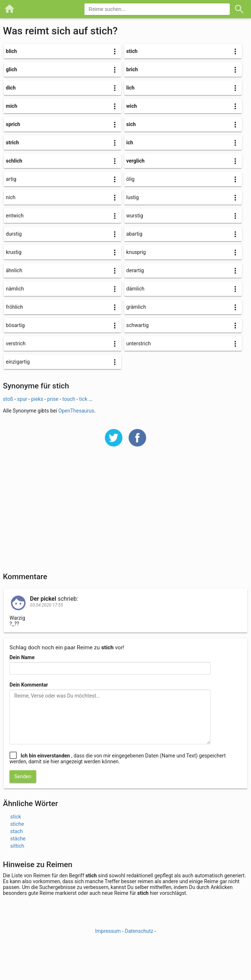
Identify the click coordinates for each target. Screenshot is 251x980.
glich (12, 69)
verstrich (16, 343)
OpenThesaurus (76, 411)
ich (130, 143)
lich (131, 88)
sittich (17, 846)
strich (12, 143)
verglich (136, 161)
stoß (8, 399)
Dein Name (22, 657)
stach (16, 831)
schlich (14, 161)
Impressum (108, 931)
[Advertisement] (125, 514)
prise (53, 399)
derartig (135, 270)
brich (132, 69)
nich (11, 197)
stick (16, 817)
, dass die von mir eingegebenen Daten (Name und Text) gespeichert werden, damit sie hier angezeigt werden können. (118, 759)
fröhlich (14, 307)
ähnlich (14, 270)
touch (69, 399)
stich (132, 51)
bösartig (15, 325)
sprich (13, 124)
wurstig (135, 216)
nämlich (15, 289)
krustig (14, 252)
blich (11, 51)
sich (131, 124)
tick (84, 399)
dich (11, 88)
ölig (131, 179)
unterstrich (139, 343)
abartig (134, 234)
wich (132, 106)
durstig (14, 234)
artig (11, 179)
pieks (37, 399)
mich (12, 106)
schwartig (138, 325)
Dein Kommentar (29, 685)
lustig (133, 197)
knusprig (136, 252)
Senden (23, 776)
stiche (17, 824)
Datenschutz (139, 931)
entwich (15, 216)
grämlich (136, 307)
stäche (18, 839)
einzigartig (18, 362)
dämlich (136, 289)
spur (22, 399)
